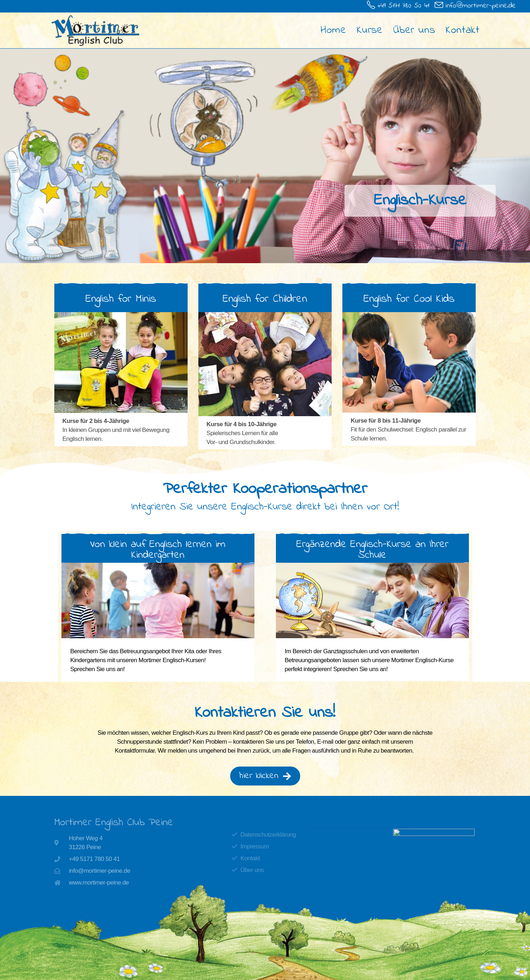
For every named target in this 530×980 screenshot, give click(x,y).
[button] (158, 550)
